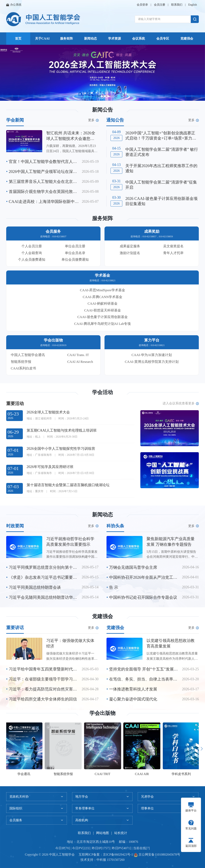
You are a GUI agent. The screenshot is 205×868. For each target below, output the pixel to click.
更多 (93, 120)
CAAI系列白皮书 (24, 368)
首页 (18, 38)
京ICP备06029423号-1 (118, 855)
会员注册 (160, 5)
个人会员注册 (32, 246)
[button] (98, 96)
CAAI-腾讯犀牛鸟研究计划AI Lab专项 (103, 324)
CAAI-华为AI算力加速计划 (152, 355)
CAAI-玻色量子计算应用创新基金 (102, 317)
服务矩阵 (66, 38)
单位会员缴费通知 (75, 260)
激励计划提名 (130, 253)
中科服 (101, 860)
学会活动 (102, 392)
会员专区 (163, 38)
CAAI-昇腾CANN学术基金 (102, 297)
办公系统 (14, 5)
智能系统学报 (21, 362)
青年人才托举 (173, 253)
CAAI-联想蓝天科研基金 (102, 310)
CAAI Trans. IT (78, 355)
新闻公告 (102, 110)
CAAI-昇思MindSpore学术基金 (102, 290)
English (192, 5)
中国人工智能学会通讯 (28, 355)
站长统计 (121, 833)
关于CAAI (42, 38)
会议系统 (139, 38)
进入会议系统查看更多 (181, 403)
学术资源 (115, 38)
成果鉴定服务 (130, 246)
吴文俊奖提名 (173, 246)
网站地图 (102, 833)
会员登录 (142, 5)
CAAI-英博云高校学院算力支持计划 (152, 362)
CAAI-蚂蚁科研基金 (102, 304)
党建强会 (187, 38)
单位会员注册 (75, 246)
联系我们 (177, 5)
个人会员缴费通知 (32, 260)
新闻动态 (90, 38)
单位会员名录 (75, 253)
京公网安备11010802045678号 (159, 855)
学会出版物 (102, 713)
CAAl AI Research (80, 362)
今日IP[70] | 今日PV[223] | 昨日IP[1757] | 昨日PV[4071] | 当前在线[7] (102, 848)
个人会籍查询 (32, 253)
